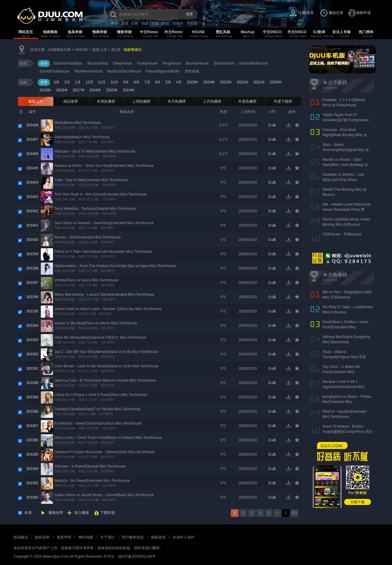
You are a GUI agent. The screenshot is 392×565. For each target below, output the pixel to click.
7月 (147, 82)
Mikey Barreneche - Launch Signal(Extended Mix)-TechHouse (104, 295)
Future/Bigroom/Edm (163, 71)
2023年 (226, 82)
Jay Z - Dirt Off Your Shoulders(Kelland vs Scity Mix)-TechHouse (106, 352)
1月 (78, 82)
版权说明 (42, 537)
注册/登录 (306, 13)
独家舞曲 (50, 32)
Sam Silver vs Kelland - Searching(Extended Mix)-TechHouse (104, 223)
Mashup (247, 32)
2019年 (46, 90)
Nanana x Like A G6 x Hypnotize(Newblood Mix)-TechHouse (344, 387)
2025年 (193, 82)
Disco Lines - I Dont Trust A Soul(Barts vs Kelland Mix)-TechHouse (108, 438)
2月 (67, 82)
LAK (135, 23)
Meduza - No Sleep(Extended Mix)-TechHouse (92, 481)
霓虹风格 (223, 32)
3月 (57, 82)
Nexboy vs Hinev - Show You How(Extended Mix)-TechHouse (104, 166)
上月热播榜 (212, 101)
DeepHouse (123, 63)
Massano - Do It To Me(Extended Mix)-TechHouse (95, 151)
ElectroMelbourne (254, 63)
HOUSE (198, 32)
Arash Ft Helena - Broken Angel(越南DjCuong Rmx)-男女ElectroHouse (348, 432)
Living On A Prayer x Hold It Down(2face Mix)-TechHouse (101, 395)
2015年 (112, 90)
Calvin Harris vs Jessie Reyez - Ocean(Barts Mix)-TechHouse (104, 495)
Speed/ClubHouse (54, 71)
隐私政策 (158, 537)
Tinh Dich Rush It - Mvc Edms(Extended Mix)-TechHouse (101, 194)
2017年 (79, 90)
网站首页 (26, 32)
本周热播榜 (106, 101)
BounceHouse (197, 63)
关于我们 (108, 537)
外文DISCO (297, 32)
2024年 (209, 82)
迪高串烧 (75, 32)
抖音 (145, 23)
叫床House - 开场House (342, 234)
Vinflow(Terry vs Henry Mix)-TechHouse (87, 280)
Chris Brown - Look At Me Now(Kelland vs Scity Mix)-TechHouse (107, 366)
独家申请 (363, 13)
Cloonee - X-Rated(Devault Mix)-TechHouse (90, 466)
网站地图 (86, 537)
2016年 (95, 90)
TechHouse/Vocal (88, 71)
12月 (89, 82)
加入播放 (82, 513)
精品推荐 (71, 101)
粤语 (115, 23)
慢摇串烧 (100, 32)
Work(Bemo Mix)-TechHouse (78, 123)
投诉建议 (21, 537)
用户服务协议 (133, 537)
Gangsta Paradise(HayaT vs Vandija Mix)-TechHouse (98, 409)
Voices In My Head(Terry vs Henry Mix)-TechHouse (96, 323)
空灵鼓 (192, 23)
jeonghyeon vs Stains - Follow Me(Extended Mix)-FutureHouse (347, 402)
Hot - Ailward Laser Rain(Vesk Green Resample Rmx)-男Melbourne (347, 210)
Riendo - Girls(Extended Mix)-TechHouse (88, 237)
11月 (102, 82)
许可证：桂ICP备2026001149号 (130, 556)
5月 (168, 82)
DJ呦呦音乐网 (60, 50)
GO (294, 513)
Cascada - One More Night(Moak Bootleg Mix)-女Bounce (345, 135)
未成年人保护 (184, 537)
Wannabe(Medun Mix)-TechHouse (82, 137)
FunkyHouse (147, 63)
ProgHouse (172, 63)
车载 (155, 23)
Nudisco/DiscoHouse (124, 71)
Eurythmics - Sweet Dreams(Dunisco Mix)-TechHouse (98, 423)
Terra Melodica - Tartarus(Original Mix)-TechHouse (95, 209)
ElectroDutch (224, 63)
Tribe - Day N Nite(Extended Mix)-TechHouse (91, 180)
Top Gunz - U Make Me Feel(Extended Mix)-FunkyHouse (341, 372)
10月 (114, 82)
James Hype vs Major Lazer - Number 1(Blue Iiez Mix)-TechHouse (108, 309)
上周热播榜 (141, 101)
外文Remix (174, 32)
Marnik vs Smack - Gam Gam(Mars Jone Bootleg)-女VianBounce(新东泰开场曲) (345, 165)
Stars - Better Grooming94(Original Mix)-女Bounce (346, 150)
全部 (44, 63)
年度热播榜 (247, 101)
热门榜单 (366, 32)
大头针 (178, 23)
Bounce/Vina (98, 63)
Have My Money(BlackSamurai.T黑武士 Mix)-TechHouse (100, 337)
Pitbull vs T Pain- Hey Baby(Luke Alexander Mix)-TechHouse (104, 252)
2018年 (62, 90)
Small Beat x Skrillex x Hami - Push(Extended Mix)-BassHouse (346, 327)
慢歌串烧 (124, 32)
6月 (158, 82)
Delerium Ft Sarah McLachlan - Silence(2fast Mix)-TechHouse (105, 452)
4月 (179, 82)
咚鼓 (166, 23)
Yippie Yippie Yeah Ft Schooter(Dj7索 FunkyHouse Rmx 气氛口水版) (346, 120)
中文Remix (149, 32)
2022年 (243, 82)
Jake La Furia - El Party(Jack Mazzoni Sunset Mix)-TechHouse (105, 380)
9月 (126, 82)
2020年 (276, 82)
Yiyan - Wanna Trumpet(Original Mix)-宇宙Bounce (344, 357)
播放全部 (56, 513)
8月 (137, 82)
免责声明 (64, 537)
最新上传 (100, 50)
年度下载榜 (283, 101)
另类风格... (193, 71)
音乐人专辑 (341, 32)
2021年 (259, 82)
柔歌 (125, 23)
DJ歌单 (319, 32)
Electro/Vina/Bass (68, 63)
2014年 (129, 90)
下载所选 (108, 513)
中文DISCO (272, 32)
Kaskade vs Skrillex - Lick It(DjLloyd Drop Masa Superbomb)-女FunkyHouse (345, 180)
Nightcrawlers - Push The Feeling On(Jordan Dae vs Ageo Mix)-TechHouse (115, 266)
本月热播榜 (177, 101)
